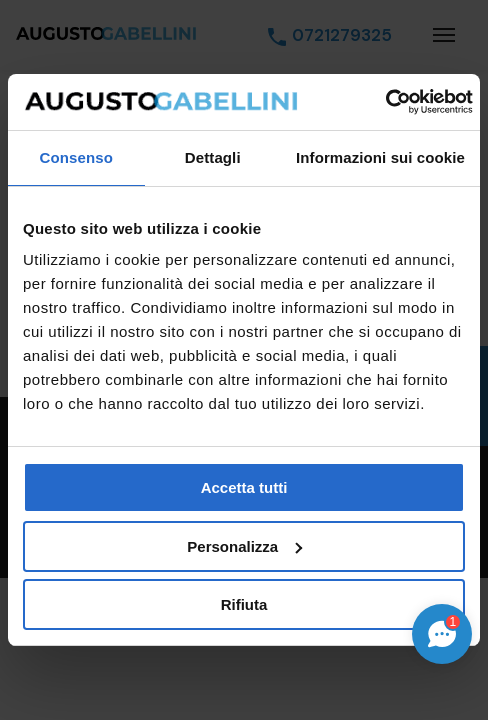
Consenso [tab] (76, 157)
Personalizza (244, 546)
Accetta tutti (244, 487)
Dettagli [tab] (213, 157)
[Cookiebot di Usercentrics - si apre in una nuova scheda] (385, 102)
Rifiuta (244, 604)
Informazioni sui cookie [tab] (380, 157)
